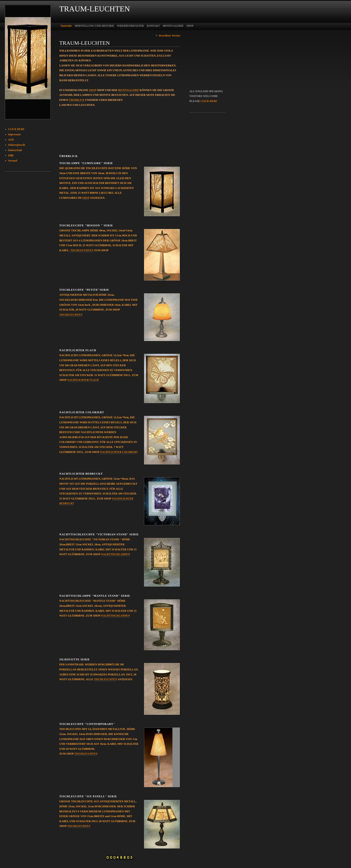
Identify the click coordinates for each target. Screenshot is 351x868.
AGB (11, 140)
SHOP (190, 26)
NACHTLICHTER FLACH (83, 380)
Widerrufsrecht (17, 145)
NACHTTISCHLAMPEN (116, 554)
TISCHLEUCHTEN (82, 250)
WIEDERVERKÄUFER (130, 26)
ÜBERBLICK (77, 100)
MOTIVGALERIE (173, 26)
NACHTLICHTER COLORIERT (119, 452)
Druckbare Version (169, 36)
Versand (13, 161)
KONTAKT (153, 26)
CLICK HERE (16, 129)
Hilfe (11, 155)
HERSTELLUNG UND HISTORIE (94, 26)
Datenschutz (15, 150)
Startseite (66, 26)
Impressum (14, 134)
